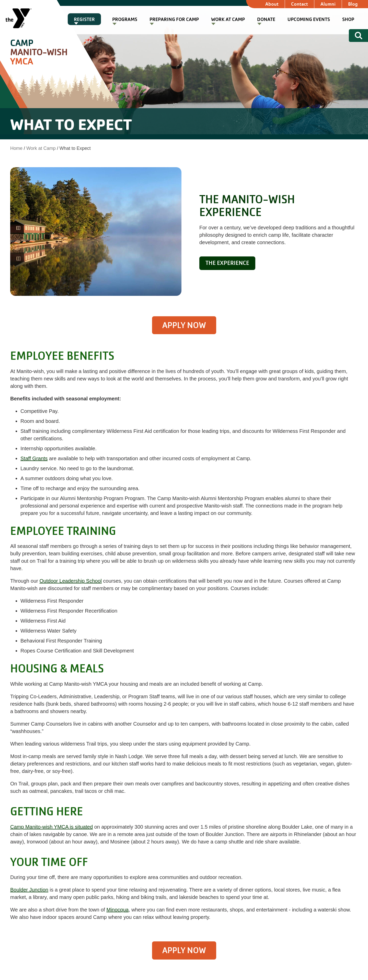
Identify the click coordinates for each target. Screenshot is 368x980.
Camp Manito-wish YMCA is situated (51, 827)
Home (16, 148)
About (272, 4)
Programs (125, 19)
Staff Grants (34, 458)
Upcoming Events (309, 19)
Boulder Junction (29, 890)
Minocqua (117, 910)
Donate (266, 19)
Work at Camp (228, 19)
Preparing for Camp (174, 19)
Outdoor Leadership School (71, 581)
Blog (353, 4)
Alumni (328, 4)
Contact (300, 4)
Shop (348, 19)
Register (84, 19)
